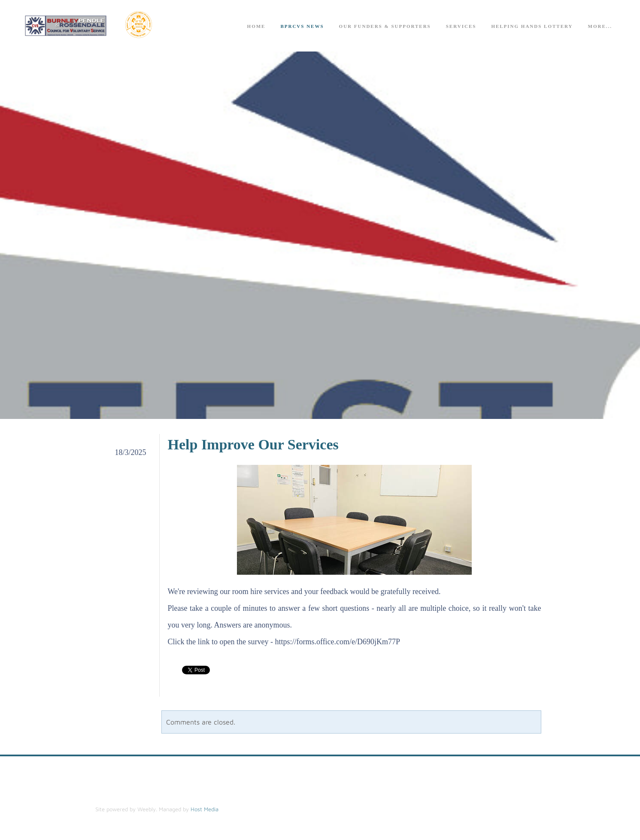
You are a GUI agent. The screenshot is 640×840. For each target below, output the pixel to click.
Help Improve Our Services (253, 444)
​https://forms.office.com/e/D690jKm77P (337, 642)
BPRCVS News (302, 26)
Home (256, 26)
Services (461, 26)
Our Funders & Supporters (385, 26)
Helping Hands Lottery (532, 26)
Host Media (205, 809)
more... (600, 26)
